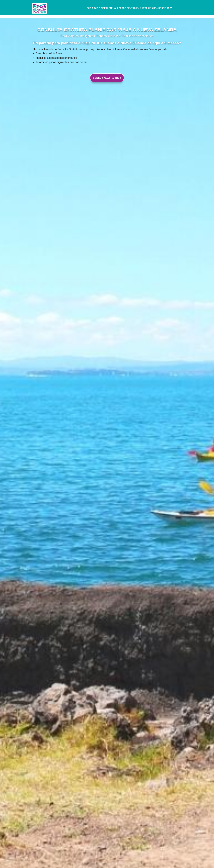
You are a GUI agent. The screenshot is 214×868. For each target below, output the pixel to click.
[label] (130, 8)
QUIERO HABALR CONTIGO (107, 78)
